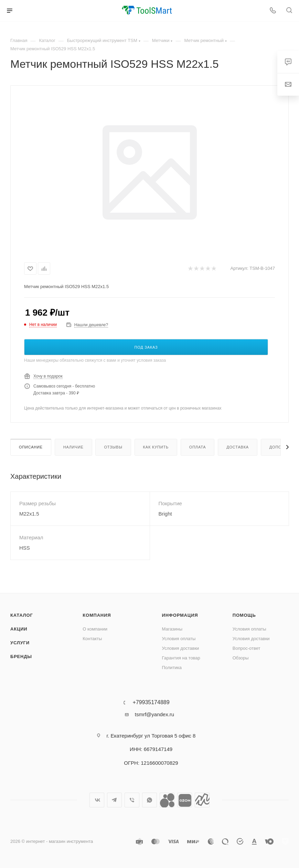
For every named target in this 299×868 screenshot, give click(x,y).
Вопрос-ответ (247, 648)
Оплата (198, 447)
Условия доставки (181, 648)
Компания (97, 615)
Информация (180, 615)
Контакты (92, 639)
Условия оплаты (179, 639)
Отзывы (113, 447)
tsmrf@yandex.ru (154, 714)
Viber (132, 800)
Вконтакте (97, 800)
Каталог (22, 615)
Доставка (238, 447)
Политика (172, 668)
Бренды (21, 657)
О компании (95, 629)
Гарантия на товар (181, 658)
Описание (31, 447)
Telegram (114, 800)
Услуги (20, 643)
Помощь (244, 615)
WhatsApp (149, 800)
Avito (167, 800)
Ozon (185, 800)
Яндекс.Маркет (202, 800)
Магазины (172, 629)
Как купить (156, 447)
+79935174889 (151, 702)
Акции (19, 629)
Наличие (73, 447)
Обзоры (241, 658)
